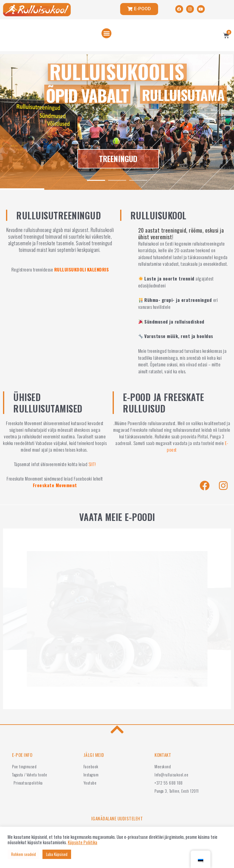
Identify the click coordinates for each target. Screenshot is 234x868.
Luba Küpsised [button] (57, 854)
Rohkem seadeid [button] (23, 854)
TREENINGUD (118, 159)
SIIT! (92, 464)
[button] (106, 33)
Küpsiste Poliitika (83, 842)
